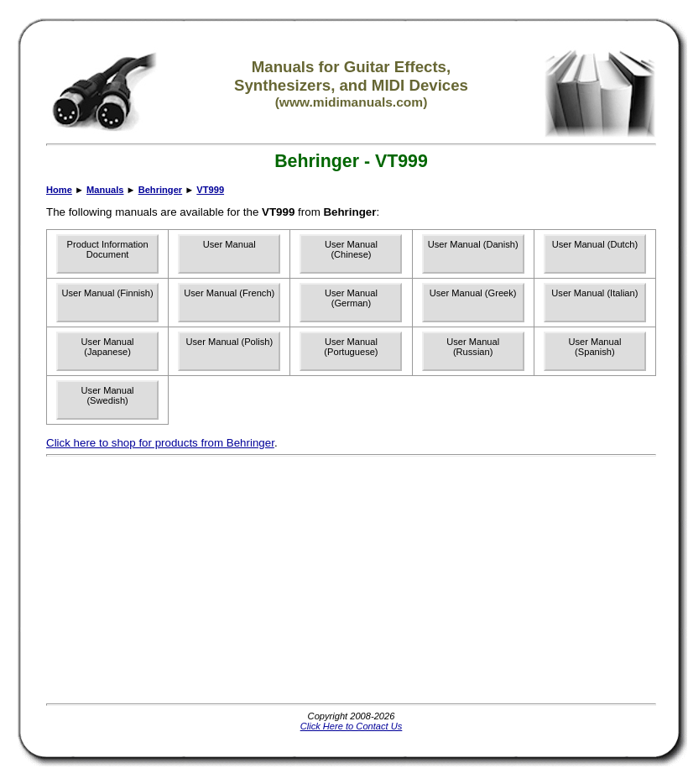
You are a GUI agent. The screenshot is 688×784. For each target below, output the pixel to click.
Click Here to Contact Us (352, 726)
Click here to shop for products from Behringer (160, 443)
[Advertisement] (308, 580)
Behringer (160, 190)
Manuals (105, 190)
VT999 (210, 190)
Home (59, 190)
